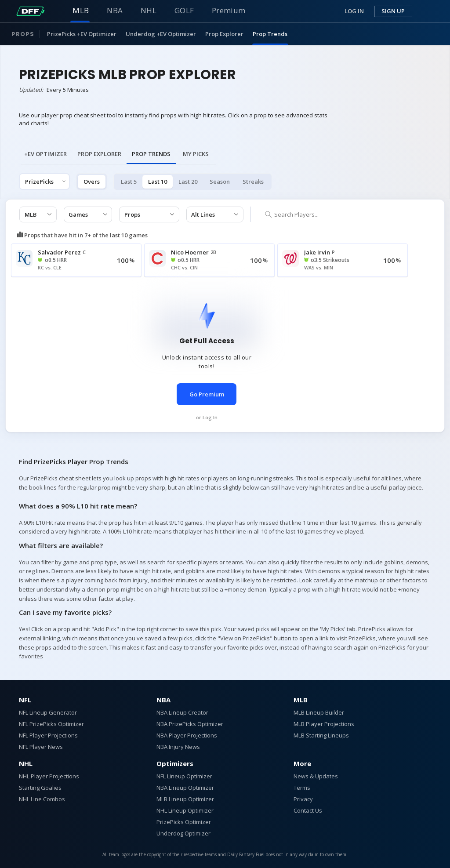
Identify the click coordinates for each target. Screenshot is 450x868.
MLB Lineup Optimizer (185, 799)
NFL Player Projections (48, 735)
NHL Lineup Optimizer (185, 810)
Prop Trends (270, 34)
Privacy (303, 799)
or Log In (207, 417)
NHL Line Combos (42, 799)
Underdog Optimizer (183, 833)
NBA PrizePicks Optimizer (190, 724)
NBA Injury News (178, 747)
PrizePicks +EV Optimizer (82, 34)
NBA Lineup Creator (182, 712)
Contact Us (308, 810)
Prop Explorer (224, 34)
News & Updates (316, 776)
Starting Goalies (40, 788)
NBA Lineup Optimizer (185, 788)
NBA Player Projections (187, 735)
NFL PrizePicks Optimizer (51, 724)
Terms (302, 788)
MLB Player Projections (324, 724)
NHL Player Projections (49, 776)
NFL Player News (41, 747)
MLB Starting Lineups (321, 735)
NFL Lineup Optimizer (184, 776)
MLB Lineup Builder (319, 712)
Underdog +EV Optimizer (161, 34)
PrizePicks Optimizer (184, 822)
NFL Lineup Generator (48, 712)
